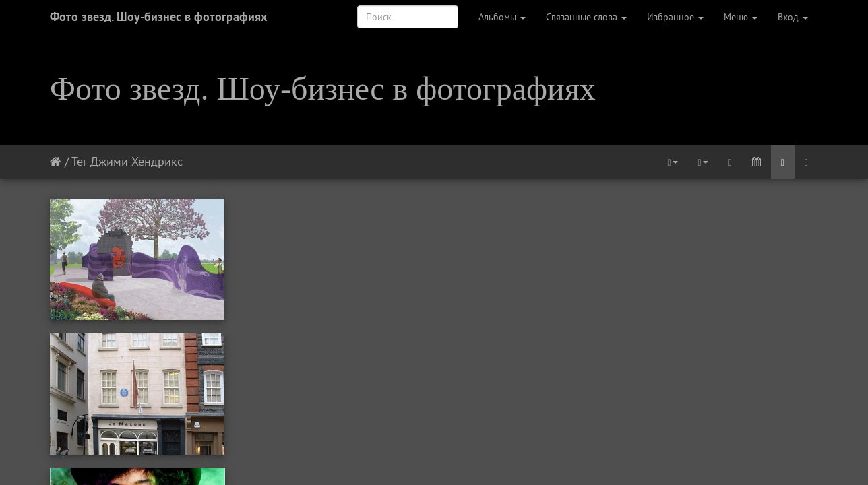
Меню (741, 17)
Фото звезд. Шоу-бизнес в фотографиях (158, 17)
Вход (793, 17)
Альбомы (502, 17)
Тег (79, 161)
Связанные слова (586, 17)
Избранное (675, 17)
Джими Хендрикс (136, 161)
